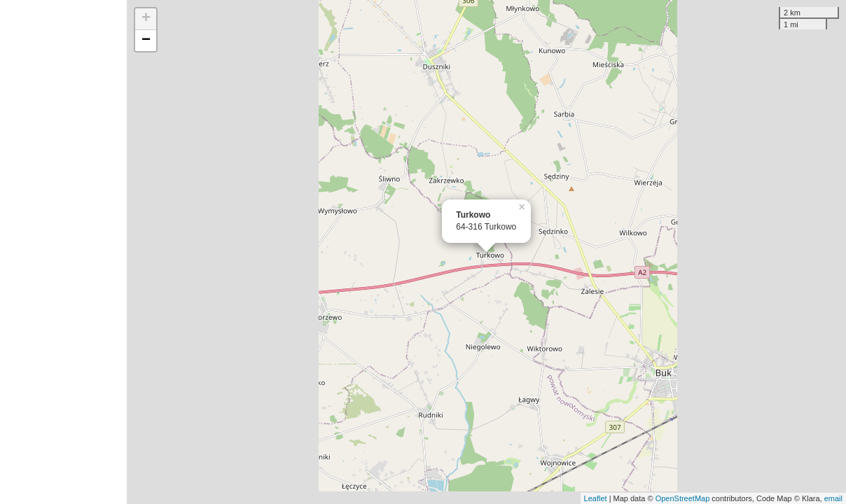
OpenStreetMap (683, 498)
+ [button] (146, 19)
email (833, 498)
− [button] (146, 41)
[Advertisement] (63, 252)
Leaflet (596, 498)
